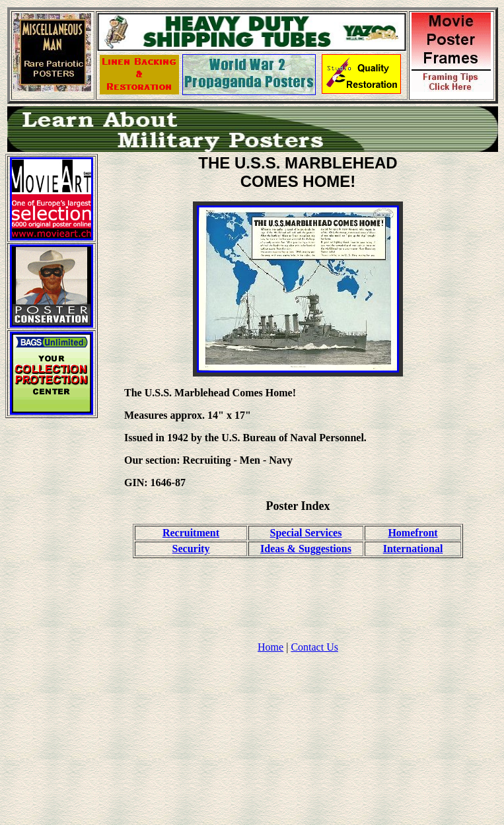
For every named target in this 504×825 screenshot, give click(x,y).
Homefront (413, 533)
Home (270, 647)
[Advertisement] (52, 627)
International (413, 549)
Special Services (306, 533)
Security (191, 549)
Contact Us (314, 647)
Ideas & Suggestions (306, 549)
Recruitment (191, 533)
